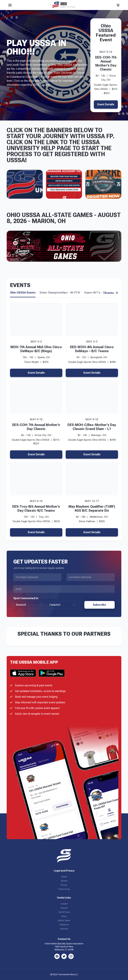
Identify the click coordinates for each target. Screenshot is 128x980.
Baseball (29, 605)
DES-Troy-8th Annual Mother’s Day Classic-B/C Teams (36, 508)
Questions (64, 925)
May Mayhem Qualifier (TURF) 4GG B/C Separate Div (92, 508)
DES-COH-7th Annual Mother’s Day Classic (106, 63)
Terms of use (64, 889)
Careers (64, 904)
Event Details (106, 104)
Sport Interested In (26, 598)
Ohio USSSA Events (23, 293)
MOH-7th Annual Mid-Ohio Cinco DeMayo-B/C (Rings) (36, 349)
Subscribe (99, 605)
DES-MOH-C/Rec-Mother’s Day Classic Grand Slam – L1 (92, 427)
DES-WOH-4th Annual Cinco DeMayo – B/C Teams (92, 349)
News (64, 916)
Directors (64, 929)
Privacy (64, 885)
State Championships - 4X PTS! (60, 293)
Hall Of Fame (64, 912)
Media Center (64, 920)
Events (111, 293)
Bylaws (64, 881)
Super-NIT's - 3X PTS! (98, 293)
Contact (64, 908)
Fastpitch (63, 605)
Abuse (64, 877)
